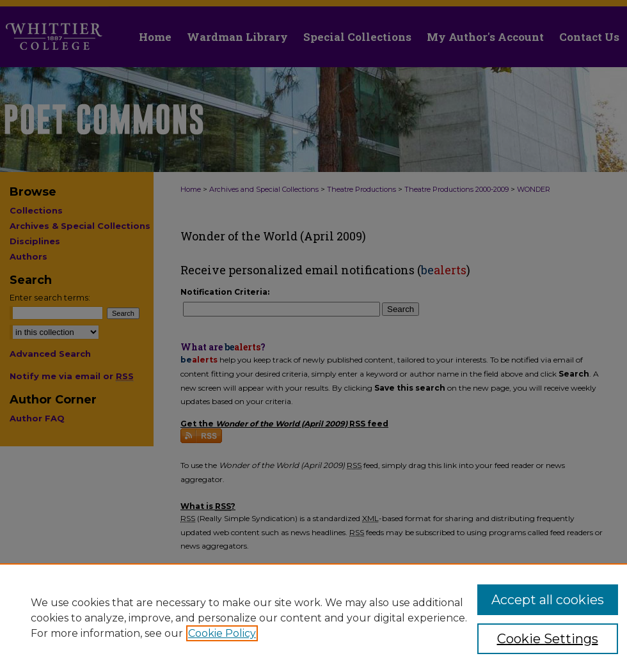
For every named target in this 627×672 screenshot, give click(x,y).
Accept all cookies (548, 600)
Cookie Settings (548, 639)
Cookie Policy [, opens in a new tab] (222, 633)
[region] (313, 618)
